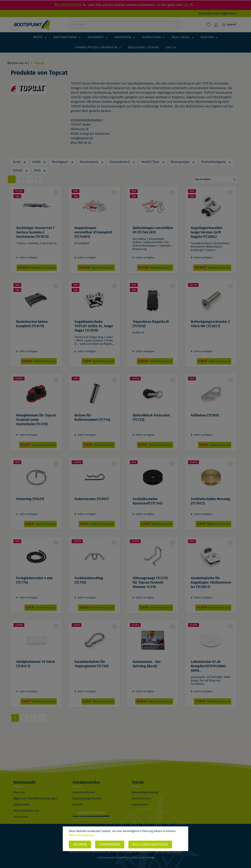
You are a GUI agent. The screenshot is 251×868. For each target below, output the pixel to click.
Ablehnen (80, 844)
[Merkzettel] (209, 25)
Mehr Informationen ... (83, 835)
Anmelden (206, 14)
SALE (186, 5)
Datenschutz (21, 805)
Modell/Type (153, 162)
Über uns (19, 792)
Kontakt (78, 805)
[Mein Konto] (216, 25)
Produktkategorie (216, 162)
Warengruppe (183, 162)
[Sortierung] (215, 179)
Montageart (63, 162)
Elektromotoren (141, 798)
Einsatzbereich (123, 162)
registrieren (229, 14)
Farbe (19, 162)
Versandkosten (118, 852)
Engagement (140, 805)
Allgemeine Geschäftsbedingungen (35, 798)
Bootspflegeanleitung (145, 792)
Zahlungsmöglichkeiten (87, 798)
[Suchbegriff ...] (122, 25)
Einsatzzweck (92, 162)
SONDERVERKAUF (70, 5)
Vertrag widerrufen (91, 813)
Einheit (20, 170)
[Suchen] (177, 25)
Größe (39, 162)
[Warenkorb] (229, 25)
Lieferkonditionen (84, 792)
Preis (40, 170)
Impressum (21, 817)
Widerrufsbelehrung (26, 811)
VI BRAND (150, 858)
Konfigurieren (110, 844)
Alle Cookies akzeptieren (150, 844)
